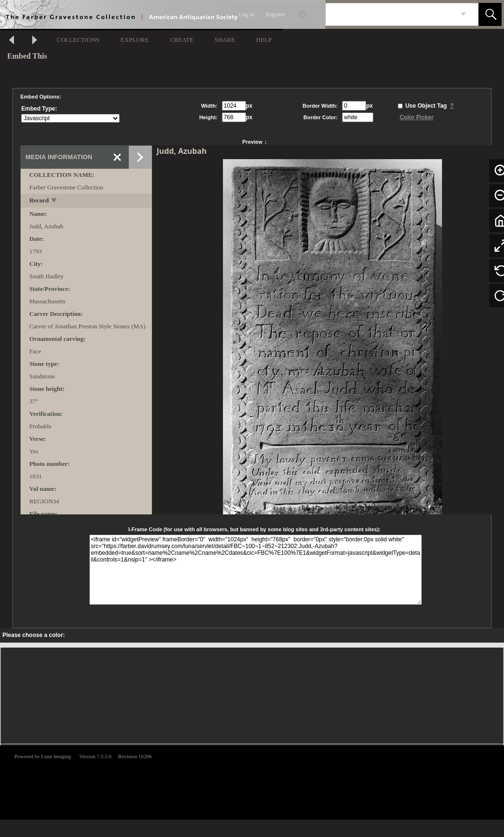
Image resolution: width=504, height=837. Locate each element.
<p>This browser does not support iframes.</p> (252, 782)
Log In (246, 14)
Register (275, 14)
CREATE (181, 40)
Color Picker (417, 117)
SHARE (225, 40)
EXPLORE (135, 40)
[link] (463, 14)
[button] (490, 14)
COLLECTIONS (78, 40)
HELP (264, 40)
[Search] (391, 14)
